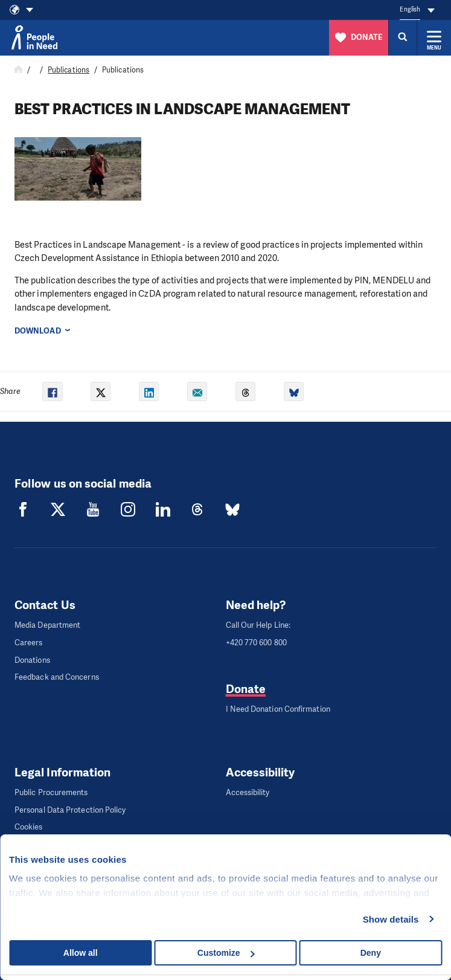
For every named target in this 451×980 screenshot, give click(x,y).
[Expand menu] (434, 37)
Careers (29, 643)
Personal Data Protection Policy (70, 810)
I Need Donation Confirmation (278, 709)
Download (38, 331)
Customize (226, 953)
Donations (32, 660)
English (410, 9)
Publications (69, 70)
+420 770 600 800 (256, 643)
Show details (391, 919)
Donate (246, 689)
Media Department (47, 625)
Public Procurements (51, 792)
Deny (371, 953)
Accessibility (248, 792)
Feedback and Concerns (57, 677)
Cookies (29, 827)
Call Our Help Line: (258, 625)
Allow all (81, 953)
